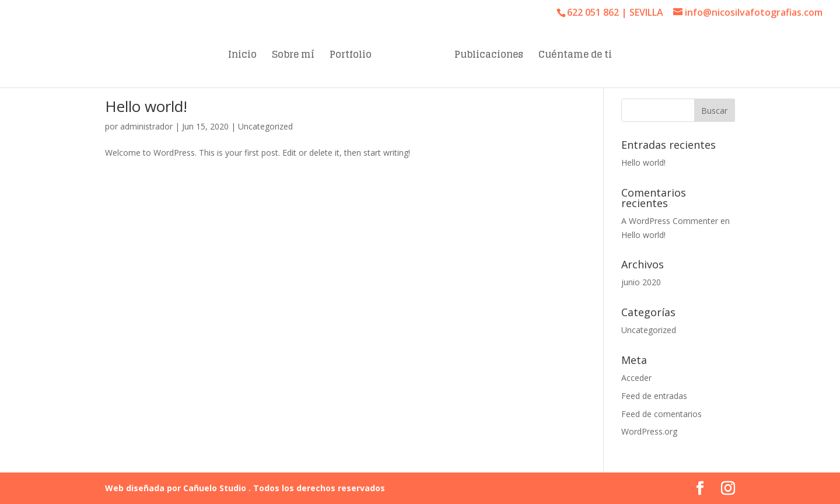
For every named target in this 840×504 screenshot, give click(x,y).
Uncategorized (265, 126)
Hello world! (146, 106)
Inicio (242, 56)
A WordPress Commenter (670, 221)
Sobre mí (293, 56)
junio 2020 (641, 282)
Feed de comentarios (661, 414)
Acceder (636, 378)
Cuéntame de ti (575, 56)
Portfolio (351, 56)
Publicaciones (489, 56)
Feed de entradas (654, 396)
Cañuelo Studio (216, 488)
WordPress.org (649, 431)
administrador (146, 126)
